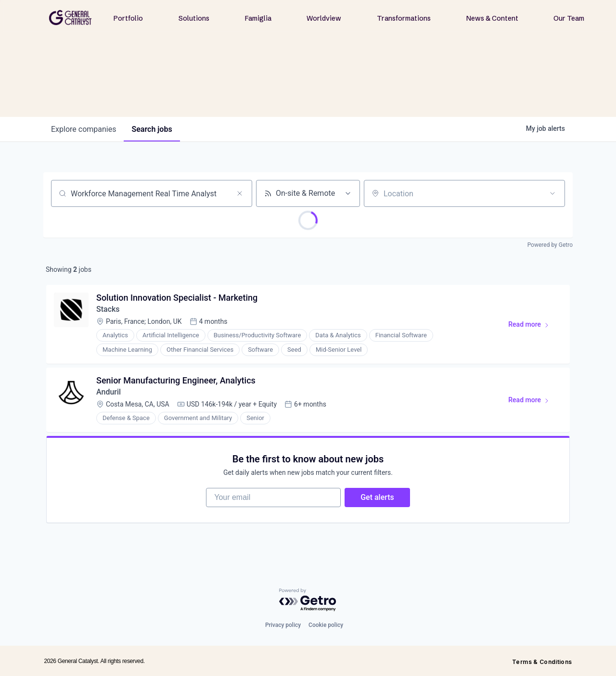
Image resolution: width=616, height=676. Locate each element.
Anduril (109, 392)
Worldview (324, 18)
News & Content (492, 18)
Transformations (404, 18)
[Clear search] (240, 193)
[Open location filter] (552, 193)
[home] (70, 18)
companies (83, 129)
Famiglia (258, 18)
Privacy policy (283, 625)
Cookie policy (326, 625)
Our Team (569, 18)
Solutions (194, 18)
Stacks (108, 309)
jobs (152, 129)
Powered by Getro (550, 245)
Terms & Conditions (542, 662)
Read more (533, 326)
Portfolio (128, 18)
